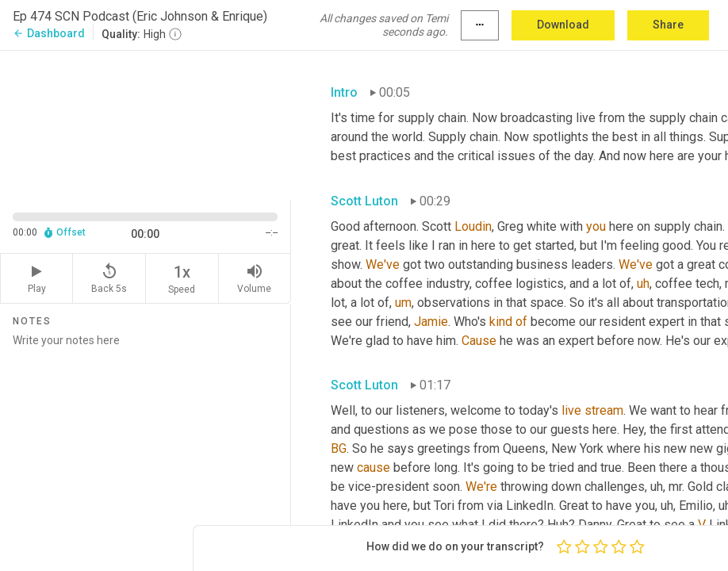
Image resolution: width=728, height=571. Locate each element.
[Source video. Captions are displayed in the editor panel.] (146, 124)
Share (668, 25)
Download (563, 25)
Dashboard (49, 33)
